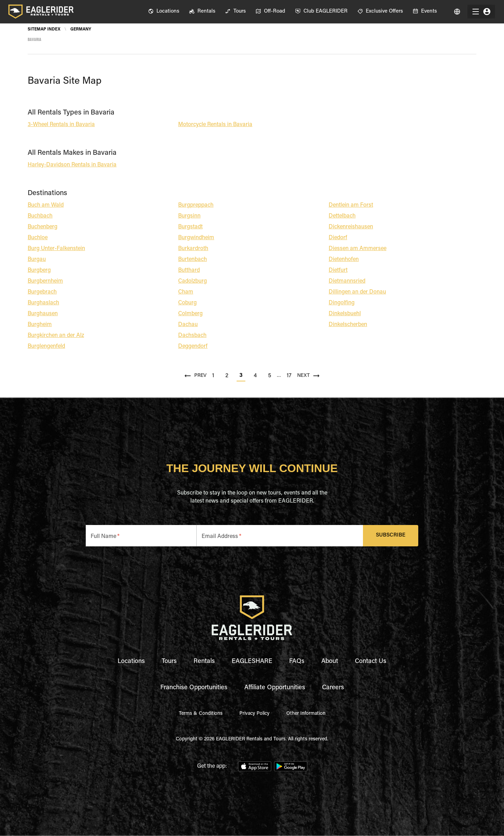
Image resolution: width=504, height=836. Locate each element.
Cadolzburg (192, 281)
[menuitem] (164, 12)
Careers (333, 688)
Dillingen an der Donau (357, 292)
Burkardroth (193, 249)
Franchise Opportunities (194, 688)
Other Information (306, 714)
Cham (186, 292)
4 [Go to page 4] (255, 376)
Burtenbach (192, 260)
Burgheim (40, 325)
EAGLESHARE (252, 662)
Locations (131, 662)
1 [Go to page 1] (213, 376)
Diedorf (338, 238)
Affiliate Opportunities (275, 688)
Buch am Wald (46, 205)
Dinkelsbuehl (345, 314)
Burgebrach (42, 292)
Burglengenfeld (46, 346)
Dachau (188, 325)
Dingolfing (342, 303)
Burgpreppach (196, 205)
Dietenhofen (344, 260)
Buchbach (40, 216)
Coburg (187, 303)
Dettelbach (342, 216)
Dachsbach (192, 336)
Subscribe (391, 536)
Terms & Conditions (201, 714)
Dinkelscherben (348, 325)
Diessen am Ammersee (358, 249)
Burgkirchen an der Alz (56, 336)
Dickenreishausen (351, 227)
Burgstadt (190, 227)
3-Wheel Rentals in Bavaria (61, 125)
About (330, 662)
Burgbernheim (45, 281)
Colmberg (190, 314)
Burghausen (43, 314)
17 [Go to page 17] (289, 376)
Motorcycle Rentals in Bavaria (215, 125)
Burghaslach (43, 303)
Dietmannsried (347, 281)
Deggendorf (193, 346)
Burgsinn (189, 216)
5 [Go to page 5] (270, 376)
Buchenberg (43, 227)
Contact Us (371, 662)
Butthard (189, 270)
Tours (169, 662)
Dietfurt (338, 270)
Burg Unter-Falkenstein (56, 249)
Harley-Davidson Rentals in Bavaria (72, 165)
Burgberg (39, 270)
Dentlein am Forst (351, 205)
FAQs (297, 662)
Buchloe (38, 238)
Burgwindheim (196, 238)
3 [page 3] (241, 375)
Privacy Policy (254, 714)
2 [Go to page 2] (227, 376)
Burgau (37, 260)
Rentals (204, 662)
